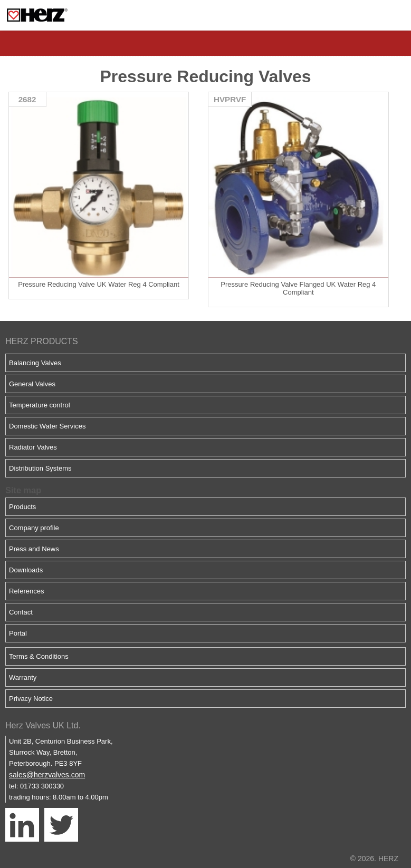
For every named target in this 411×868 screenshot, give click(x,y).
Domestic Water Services (47, 426)
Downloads (26, 570)
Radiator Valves (33, 447)
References (26, 591)
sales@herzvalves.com (47, 775)
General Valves (32, 384)
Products (22, 507)
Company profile (34, 528)
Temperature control (40, 405)
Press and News (34, 549)
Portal (18, 633)
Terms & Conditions (39, 656)
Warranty (23, 677)
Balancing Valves (35, 363)
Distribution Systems (40, 468)
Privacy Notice (31, 699)
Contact (21, 612)
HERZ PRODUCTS (42, 341)
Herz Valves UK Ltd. (43, 725)
